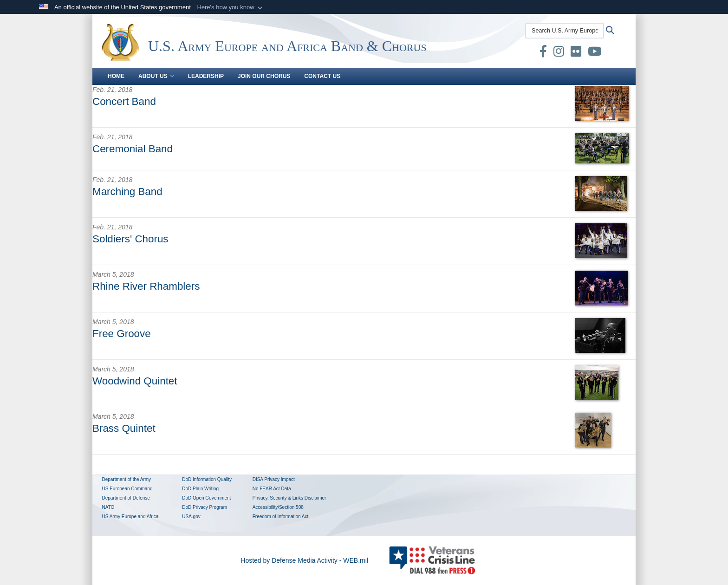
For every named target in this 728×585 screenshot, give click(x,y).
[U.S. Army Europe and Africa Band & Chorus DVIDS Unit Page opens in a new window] (526, 53)
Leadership (206, 76)
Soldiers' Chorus (130, 239)
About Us (156, 76)
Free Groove (122, 334)
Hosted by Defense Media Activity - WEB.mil (304, 560)
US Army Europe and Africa (130, 517)
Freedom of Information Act (281, 517)
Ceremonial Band (133, 149)
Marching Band (127, 192)
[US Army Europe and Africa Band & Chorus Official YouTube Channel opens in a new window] (595, 53)
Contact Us (322, 76)
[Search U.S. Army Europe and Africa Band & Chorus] (565, 31)
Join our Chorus (264, 76)
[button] (231, 7)
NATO (108, 507)
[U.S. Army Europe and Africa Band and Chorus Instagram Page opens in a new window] (559, 53)
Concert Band (124, 101)
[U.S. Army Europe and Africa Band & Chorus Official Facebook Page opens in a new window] (543, 53)
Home (116, 76)
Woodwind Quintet (135, 381)
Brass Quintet (124, 428)
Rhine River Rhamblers (146, 286)
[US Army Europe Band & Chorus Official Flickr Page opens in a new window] (576, 53)
